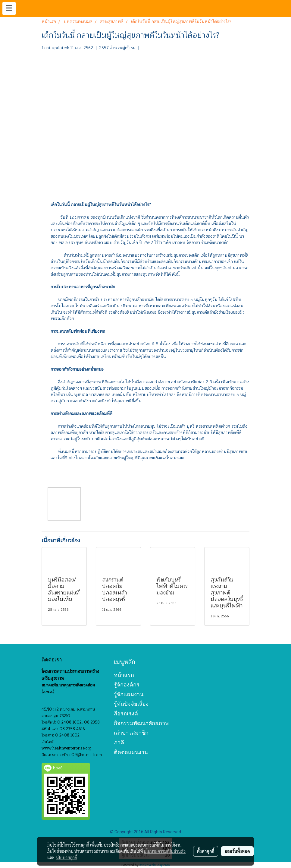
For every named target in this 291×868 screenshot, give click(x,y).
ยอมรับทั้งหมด (237, 851)
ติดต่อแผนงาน (131, 752)
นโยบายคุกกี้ (67, 857)
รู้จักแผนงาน (129, 694)
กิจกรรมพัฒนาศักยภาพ (141, 723)
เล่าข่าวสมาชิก (131, 733)
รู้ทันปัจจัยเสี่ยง (131, 704)
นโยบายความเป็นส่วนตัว (165, 851)
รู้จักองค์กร (127, 684)
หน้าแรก (124, 675)
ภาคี (119, 742)
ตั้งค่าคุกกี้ (206, 851)
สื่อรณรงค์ (126, 713)
